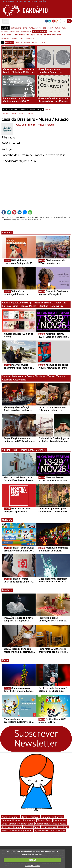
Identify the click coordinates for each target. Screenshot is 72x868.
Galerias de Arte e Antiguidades (17, 830)
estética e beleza (55, 31)
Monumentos (29, 820)
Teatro (16, 306)
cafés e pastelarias (30, 28)
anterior (49, 110)
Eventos (7, 232)
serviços (15, 38)
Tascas (52, 376)
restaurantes (16, 28)
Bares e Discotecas (37, 376)
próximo (30, 113)
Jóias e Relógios (32, 827)
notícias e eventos (39, 42)
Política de (32, 866)
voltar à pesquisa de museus (14, 113)
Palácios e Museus (11, 820)
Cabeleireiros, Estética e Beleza (51, 824)
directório (9, 42)
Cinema (7, 306)
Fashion (7, 590)
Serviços (6, 827)
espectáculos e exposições (25, 35)
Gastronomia (20, 380)
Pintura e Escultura (45, 303)
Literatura (44, 306)
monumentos (26, 31)
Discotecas (34, 817)
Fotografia (62, 303)
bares (22, 38)
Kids (5, 660)
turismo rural (61, 28)
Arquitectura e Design (22, 303)
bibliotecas (15, 31)
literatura (6, 38)
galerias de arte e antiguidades (49, 35)
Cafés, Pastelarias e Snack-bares (17, 824)
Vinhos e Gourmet (10, 817)
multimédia (25, 42)
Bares (24, 817)
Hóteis (15, 450)
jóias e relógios (7, 35)
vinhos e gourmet (46, 28)
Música (34, 306)
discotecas (30, 38)
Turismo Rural (27, 450)
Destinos (41, 450)
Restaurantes (19, 376)
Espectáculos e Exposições (55, 827)
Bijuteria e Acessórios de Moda (50, 830)
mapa (17, 42)
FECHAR (32, 860)
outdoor (5, 31)
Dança (25, 306)
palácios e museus (40, 31)
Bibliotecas (58, 817)
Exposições (57, 306)
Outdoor (7, 520)
